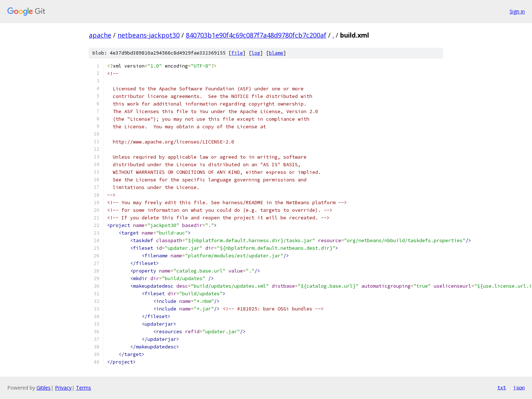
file (237, 53)
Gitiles (44, 388)
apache (100, 35)
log (256, 53)
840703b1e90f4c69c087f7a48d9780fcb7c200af (256, 35)
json (519, 387)
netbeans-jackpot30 (149, 35)
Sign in (517, 11)
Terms (83, 388)
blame (276, 53)
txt (502, 387)
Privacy (63, 388)
